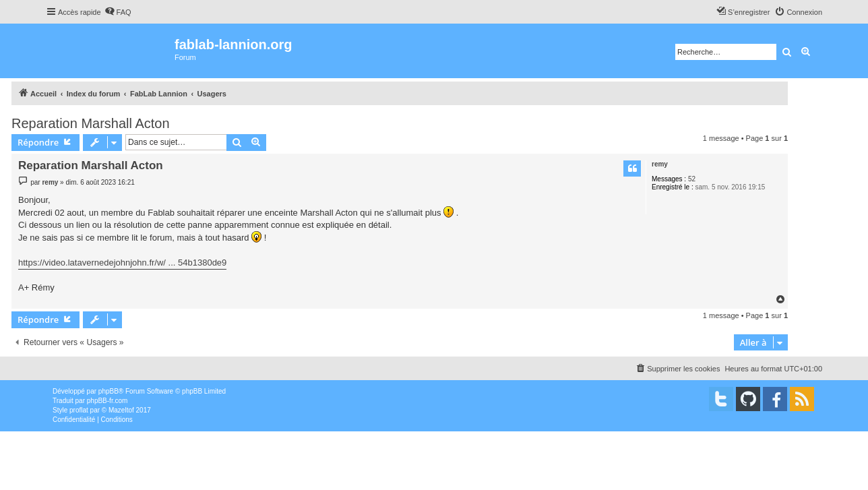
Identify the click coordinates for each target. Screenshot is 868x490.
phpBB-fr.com (107, 401)
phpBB (108, 391)
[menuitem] (118, 12)
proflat (79, 410)
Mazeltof (121, 410)
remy (660, 164)
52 (692, 179)
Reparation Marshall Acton (91, 123)
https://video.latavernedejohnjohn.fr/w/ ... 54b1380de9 (122, 263)
